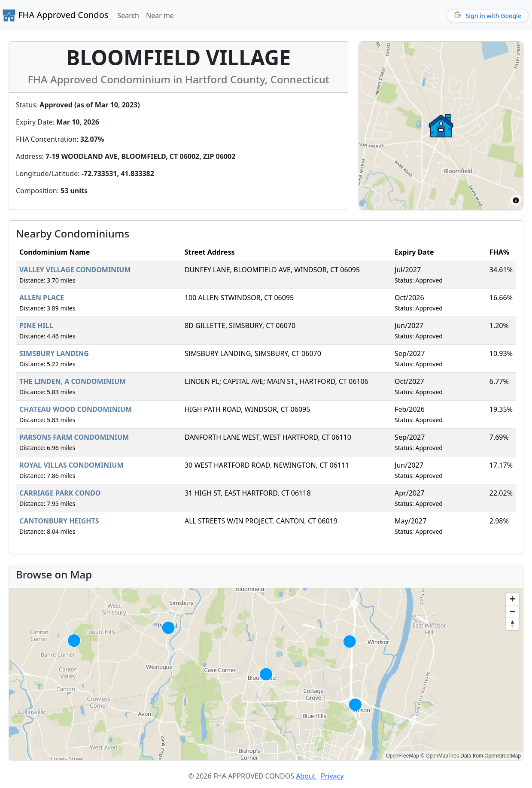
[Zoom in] (512, 599)
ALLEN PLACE (42, 298)
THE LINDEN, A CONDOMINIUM (73, 381)
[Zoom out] (512, 611)
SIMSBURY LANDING (54, 353)
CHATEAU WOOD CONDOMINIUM (76, 409)
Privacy (332, 776)
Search (128, 15)
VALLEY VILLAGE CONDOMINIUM (75, 270)
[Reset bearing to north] (512, 624)
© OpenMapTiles (440, 756)
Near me (160, 15)
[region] (266, 674)
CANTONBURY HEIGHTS (59, 521)
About (307, 776)
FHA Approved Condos (55, 15)
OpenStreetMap (503, 756)
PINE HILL (36, 326)
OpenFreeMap (402, 756)
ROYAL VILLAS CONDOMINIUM (71, 465)
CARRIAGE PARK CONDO (60, 493)
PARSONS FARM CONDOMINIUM (74, 437)
